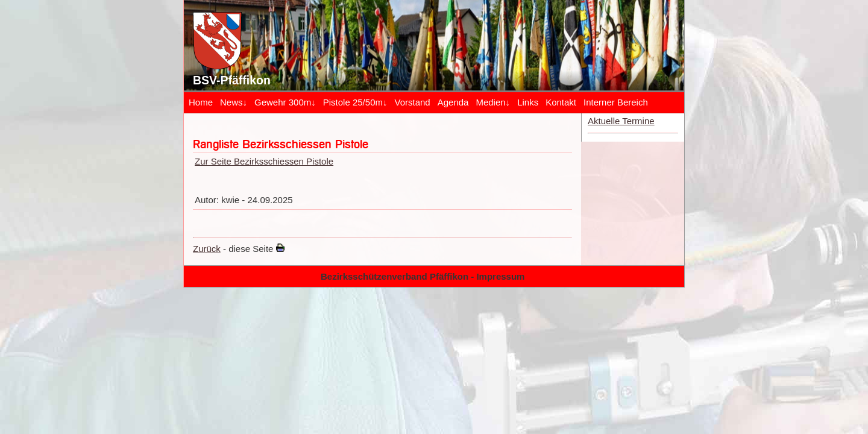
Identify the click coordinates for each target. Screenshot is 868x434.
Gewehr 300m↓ (285, 102)
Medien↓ (493, 102)
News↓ (234, 102)
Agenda (453, 102)
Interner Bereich (616, 102)
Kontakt (561, 102)
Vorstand (412, 102)
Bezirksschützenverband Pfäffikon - (398, 276)
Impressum (500, 276)
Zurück (207, 249)
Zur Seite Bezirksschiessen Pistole (264, 161)
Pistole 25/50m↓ (355, 102)
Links (528, 102)
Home (201, 102)
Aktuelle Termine (621, 121)
